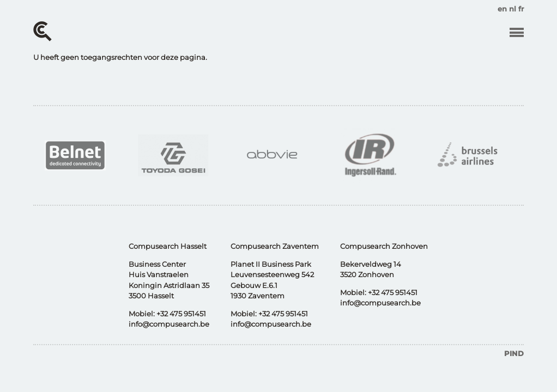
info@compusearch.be (169, 324)
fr (521, 9)
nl (513, 9)
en (502, 9)
